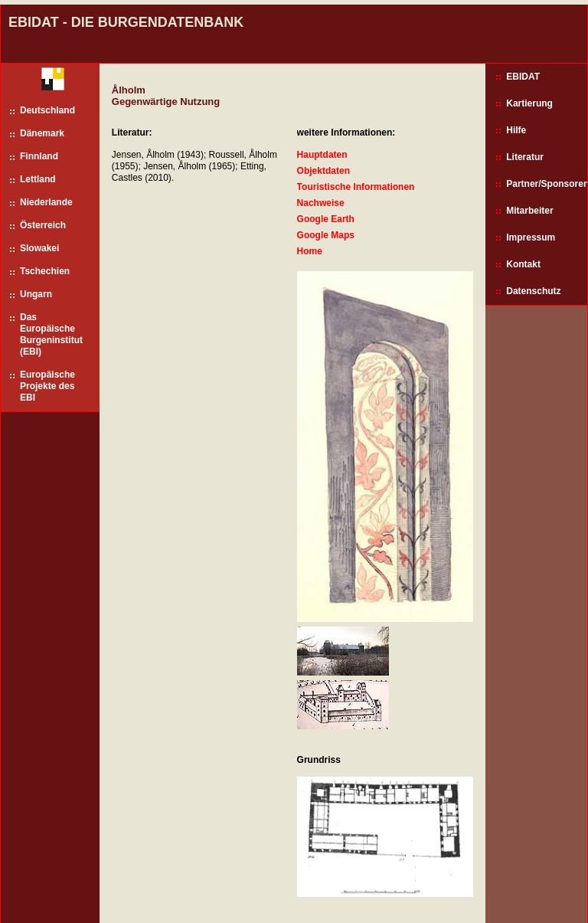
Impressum (531, 237)
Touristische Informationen (356, 187)
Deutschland (47, 110)
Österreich (43, 225)
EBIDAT (523, 77)
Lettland (38, 179)
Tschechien (45, 271)
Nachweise (321, 203)
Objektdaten (323, 171)
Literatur (525, 157)
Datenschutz (533, 291)
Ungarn (36, 294)
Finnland (39, 156)
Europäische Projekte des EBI (47, 386)
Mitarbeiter (529, 211)
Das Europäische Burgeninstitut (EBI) (51, 334)
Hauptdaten (322, 155)
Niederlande (46, 202)
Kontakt (523, 264)
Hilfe (516, 130)
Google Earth (326, 219)
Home (310, 251)
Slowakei (39, 248)
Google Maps (326, 235)
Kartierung (529, 103)
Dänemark (42, 133)
